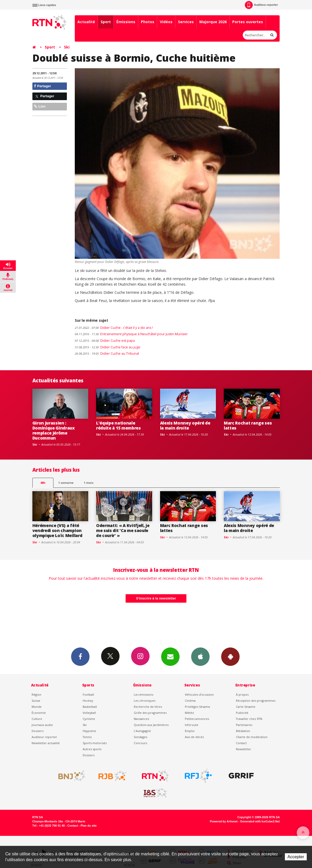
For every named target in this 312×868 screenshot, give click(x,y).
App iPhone (200, 656)
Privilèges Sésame (197, 707)
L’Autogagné (142, 731)
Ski (67, 47)
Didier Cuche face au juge (108, 347)
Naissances (141, 719)
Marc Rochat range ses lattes (248, 425)
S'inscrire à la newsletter (156, 598)
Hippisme (89, 731)
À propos (242, 694)
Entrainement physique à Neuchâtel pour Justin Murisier (131, 334)
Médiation (243, 731)
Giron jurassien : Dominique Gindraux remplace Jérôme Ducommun (54, 430)
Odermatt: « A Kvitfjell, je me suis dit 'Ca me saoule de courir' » (123, 530)
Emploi (190, 731)
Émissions (126, 22)
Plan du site (89, 826)
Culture (37, 719)
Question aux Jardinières (151, 725)
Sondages (140, 737)
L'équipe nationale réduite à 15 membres (118, 425)
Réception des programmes (256, 701)
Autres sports (92, 749)
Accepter (296, 857)
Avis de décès (194, 737)
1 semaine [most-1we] (66, 483)
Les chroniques (145, 701)
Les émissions (143, 694)
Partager (43, 86)
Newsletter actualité (46, 743)
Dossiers (38, 731)
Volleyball (89, 713)
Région (36, 694)
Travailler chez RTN (249, 719)
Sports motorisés (95, 743)
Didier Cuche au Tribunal (107, 353)
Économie (39, 713)
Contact (241, 743)
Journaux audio (42, 725)
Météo (189, 713)
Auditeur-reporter (261, 5)
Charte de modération (252, 737)
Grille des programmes (150, 713)
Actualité (86, 22)
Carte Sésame (246, 707)
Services (186, 22)
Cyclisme (89, 719)
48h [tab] (43, 483)
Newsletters (170, 656)
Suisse (36, 701)
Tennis (87, 737)
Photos (148, 22)
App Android (230, 656)
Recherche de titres (148, 707)
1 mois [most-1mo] (89, 483)
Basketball (90, 707)
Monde (37, 707)
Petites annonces (197, 719)
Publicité (242, 713)
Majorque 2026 (213, 22)
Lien (40, 106)
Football (88, 694)
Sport (106, 22)
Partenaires (244, 725)
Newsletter (244, 749)
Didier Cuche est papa (105, 341)
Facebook (80, 656)
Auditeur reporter (44, 737)
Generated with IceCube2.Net (260, 821)
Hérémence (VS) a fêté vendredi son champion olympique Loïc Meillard (57, 530)
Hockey (88, 701)
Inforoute (192, 725)
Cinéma (190, 701)
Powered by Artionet (224, 821)
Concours (140, 743)
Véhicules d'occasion (199, 694)
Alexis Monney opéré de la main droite (185, 425)
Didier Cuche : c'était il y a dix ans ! (114, 328)
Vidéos (166, 22)
